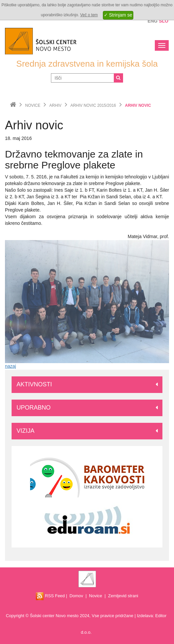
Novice (33, 105)
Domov (76, 596)
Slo (164, 21)
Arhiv (55, 105)
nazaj (10, 366)
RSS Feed (50, 596)
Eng (152, 21)
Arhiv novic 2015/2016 (93, 105)
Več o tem (89, 15)
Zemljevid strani (123, 596)
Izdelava (145, 616)
